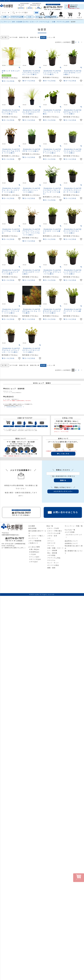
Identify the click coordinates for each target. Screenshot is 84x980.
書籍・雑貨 (51, 568)
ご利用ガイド (33, 543)
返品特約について (71, 541)
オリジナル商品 (53, 565)
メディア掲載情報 (35, 541)
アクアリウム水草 (17, 17)
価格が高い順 (35, 37)
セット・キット (53, 563)
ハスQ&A (33, 554)
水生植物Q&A (34, 552)
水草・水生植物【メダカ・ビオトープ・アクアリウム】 (31, 22)
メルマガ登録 (70, 532)
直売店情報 (33, 528)
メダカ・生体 (52, 536)
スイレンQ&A (34, 557)
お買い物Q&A (34, 549)
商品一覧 (50, 526)
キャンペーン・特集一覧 (74, 526)
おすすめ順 (14, 37)
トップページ (5, 22)
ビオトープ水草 (53, 528)
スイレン (51, 541)
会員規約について (71, 543)
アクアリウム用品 (54, 558)
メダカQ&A (33, 562)
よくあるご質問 (34, 547)
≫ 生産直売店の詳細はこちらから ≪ (14, 407)
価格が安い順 (24, 37)
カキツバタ (51, 543)
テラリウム (51, 560)
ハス (30, 17)
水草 (5, 17)
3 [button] (79, 42)
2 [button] (76, 42)
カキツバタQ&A (35, 559)
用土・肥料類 (52, 553)
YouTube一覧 (70, 530)
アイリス (51, 546)
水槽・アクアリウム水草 (61, 22)
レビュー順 (51, 37)
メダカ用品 (51, 555)
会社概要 (32, 526)
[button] (82, 42)
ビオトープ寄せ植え (55, 531)
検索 (37, 13)
